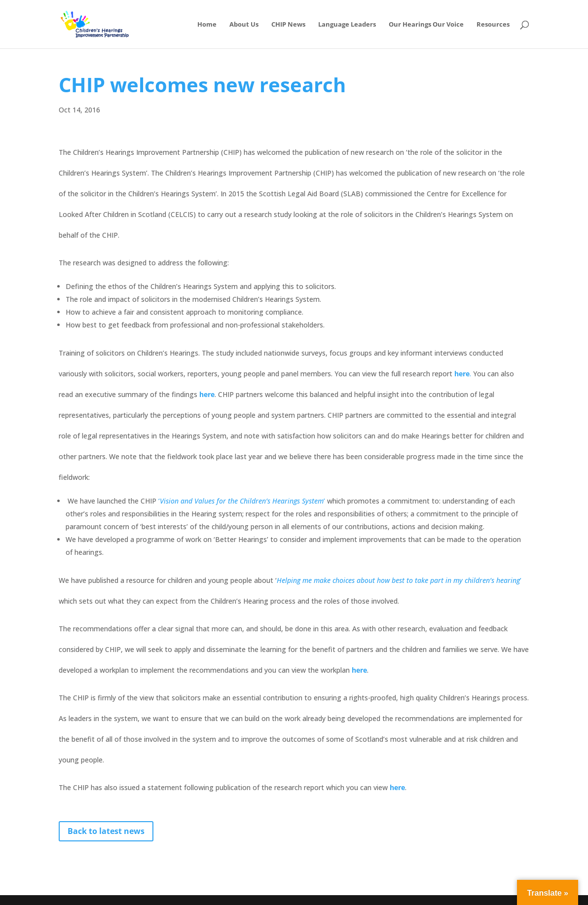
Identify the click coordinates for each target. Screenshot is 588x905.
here (359, 670)
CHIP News (288, 25)
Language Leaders (347, 25)
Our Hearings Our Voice (426, 25)
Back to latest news (106, 831)
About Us (244, 25)
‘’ (243, 501)
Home (207, 25)
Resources (493, 25)
